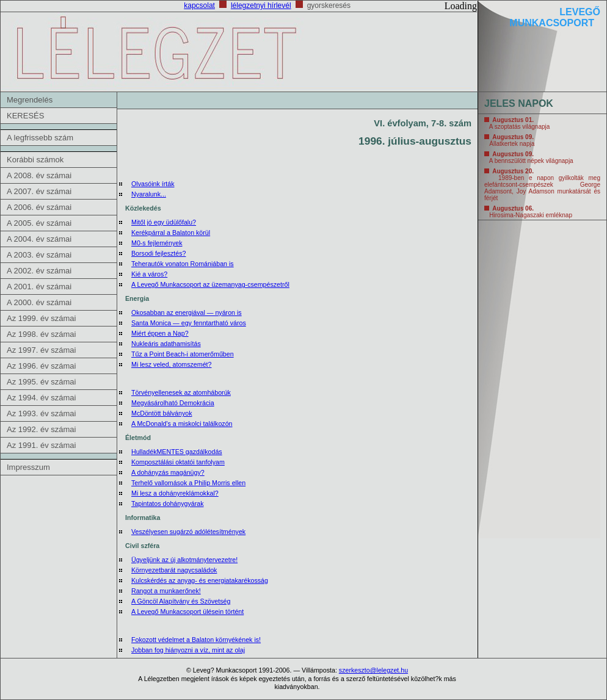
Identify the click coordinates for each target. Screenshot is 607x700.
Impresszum (28, 467)
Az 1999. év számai (41, 318)
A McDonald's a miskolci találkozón (182, 424)
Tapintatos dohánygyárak (167, 503)
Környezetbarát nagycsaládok (174, 570)
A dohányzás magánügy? (168, 472)
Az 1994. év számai (41, 398)
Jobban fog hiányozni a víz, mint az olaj (188, 650)
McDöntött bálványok (162, 413)
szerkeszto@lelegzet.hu (373, 670)
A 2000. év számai (39, 302)
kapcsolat (199, 5)
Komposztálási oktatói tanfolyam (178, 462)
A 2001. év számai (39, 287)
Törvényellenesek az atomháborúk (181, 392)
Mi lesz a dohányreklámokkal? (175, 493)
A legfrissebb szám (40, 138)
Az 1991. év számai (41, 445)
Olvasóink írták (153, 184)
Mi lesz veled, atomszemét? (171, 364)
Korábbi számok (35, 160)
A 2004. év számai (39, 239)
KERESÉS (25, 116)
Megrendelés (30, 100)
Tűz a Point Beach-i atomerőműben (183, 354)
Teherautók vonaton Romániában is (183, 264)
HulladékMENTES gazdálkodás (177, 452)
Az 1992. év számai (41, 429)
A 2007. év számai (39, 191)
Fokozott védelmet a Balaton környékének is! (196, 640)
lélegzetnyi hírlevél (261, 5)
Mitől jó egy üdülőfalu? (164, 222)
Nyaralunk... (149, 194)
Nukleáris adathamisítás (166, 344)
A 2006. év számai (39, 207)
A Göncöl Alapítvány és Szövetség (181, 601)
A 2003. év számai (39, 255)
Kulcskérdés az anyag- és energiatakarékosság (200, 580)
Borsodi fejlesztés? (158, 253)
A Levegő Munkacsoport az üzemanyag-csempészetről (210, 284)
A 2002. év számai (39, 271)
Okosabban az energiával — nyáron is (187, 312)
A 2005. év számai (39, 223)
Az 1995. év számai (41, 382)
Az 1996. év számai (41, 366)
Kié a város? (149, 274)
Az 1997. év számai (41, 350)
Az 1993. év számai (41, 413)
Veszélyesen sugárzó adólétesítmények (188, 532)
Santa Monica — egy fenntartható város (189, 323)
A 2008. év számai (39, 175)
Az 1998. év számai (41, 334)
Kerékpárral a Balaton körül (171, 233)
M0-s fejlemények (157, 243)
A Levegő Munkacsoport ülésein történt (187, 612)
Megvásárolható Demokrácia (173, 403)
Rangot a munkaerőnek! (166, 591)
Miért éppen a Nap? (160, 333)
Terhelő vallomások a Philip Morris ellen (188, 483)
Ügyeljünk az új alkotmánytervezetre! (184, 560)
